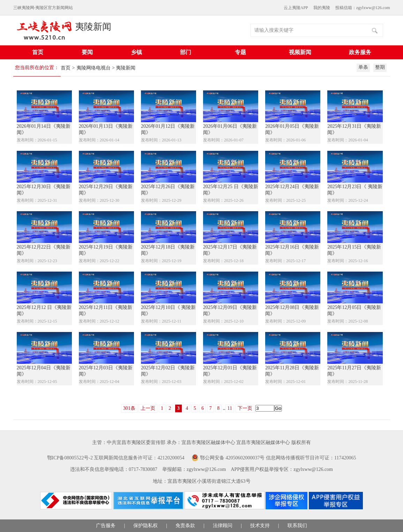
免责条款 (185, 526)
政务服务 (360, 52)
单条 (363, 67)
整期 (380, 67)
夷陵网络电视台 (94, 68)
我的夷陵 (322, 8)
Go (278, 408)
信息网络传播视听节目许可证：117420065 (311, 458)
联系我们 (297, 526)
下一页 (245, 408)
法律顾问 (223, 526)
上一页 (148, 408)
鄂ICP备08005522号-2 (70, 458)
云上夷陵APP (296, 8)
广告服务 (106, 526)
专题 (240, 52)
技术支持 (260, 526)
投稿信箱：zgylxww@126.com (363, 8)
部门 (186, 52)
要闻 (87, 52)
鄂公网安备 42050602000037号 (232, 458)
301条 (129, 408)
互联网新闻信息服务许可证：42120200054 (139, 458)
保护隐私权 (145, 526)
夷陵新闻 (93, 27)
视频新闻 (300, 52)
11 (230, 408)
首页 (38, 52)
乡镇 (136, 52)
